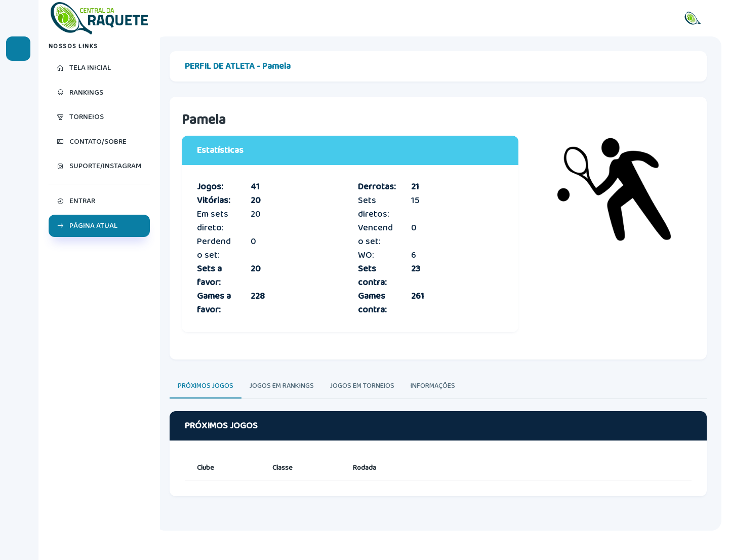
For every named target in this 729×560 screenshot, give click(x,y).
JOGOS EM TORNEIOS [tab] (370, 400)
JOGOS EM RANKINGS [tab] (289, 400)
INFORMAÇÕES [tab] (440, 400)
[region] (101, 298)
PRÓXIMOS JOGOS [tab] (213, 400)
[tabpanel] (442, 477)
